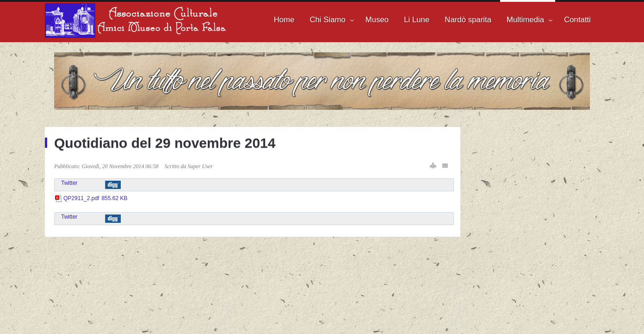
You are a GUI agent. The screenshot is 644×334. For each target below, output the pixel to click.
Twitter (69, 183)
